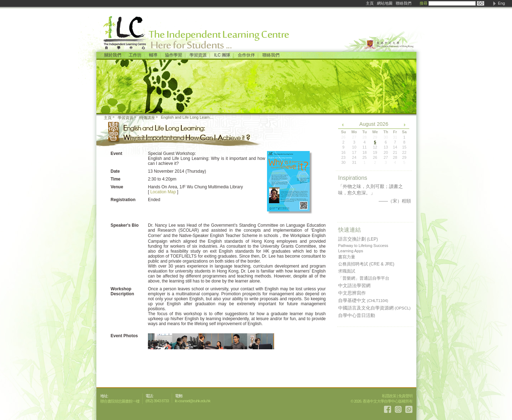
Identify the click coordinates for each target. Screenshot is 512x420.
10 (354, 147)
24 (354, 157)
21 (395, 152)
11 (364, 147)
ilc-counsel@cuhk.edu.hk (193, 401)
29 (404, 157)
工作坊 (135, 55)
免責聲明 (405, 396)
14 (395, 147)
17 (354, 152)
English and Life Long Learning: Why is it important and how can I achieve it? (188, 117)
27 (386, 157)
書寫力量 (347, 257)
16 (343, 152)
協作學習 (174, 55)
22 (404, 152)
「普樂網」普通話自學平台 (364, 278)
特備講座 (147, 118)
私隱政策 (389, 396)
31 (354, 162)
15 (404, 147)
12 (375, 147)
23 (343, 157)
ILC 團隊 (222, 55)
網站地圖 (385, 3)
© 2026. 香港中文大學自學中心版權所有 (382, 401)
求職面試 (347, 271)
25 (364, 157)
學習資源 (198, 55)
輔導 (153, 55)
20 (386, 152)
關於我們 (113, 55)
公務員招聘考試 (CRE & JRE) (366, 264)
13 (386, 147)
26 (375, 157)
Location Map (163, 192)
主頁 (370, 3)
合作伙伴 (246, 55)
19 (375, 152)
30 (343, 162)
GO (481, 3)
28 (395, 157)
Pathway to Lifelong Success (363, 246)
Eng (501, 3)
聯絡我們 (404, 3)
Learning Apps (351, 251)
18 (364, 152)
